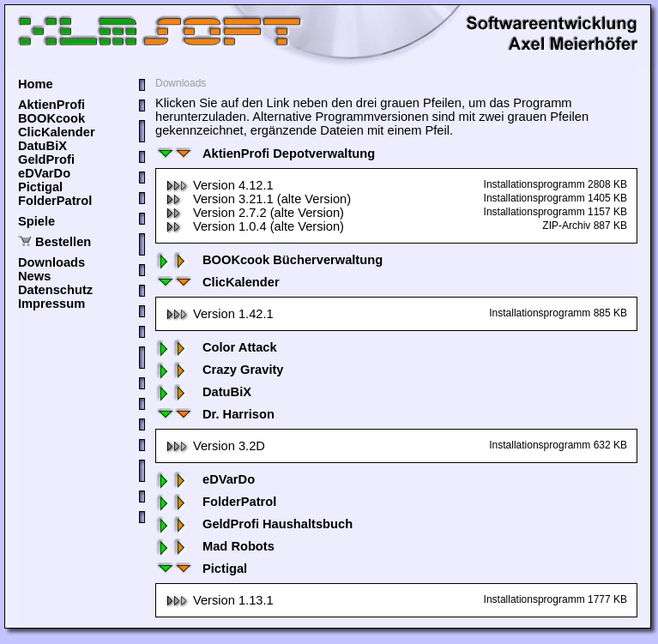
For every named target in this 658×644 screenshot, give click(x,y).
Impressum (51, 304)
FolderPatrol (55, 201)
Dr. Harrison (215, 414)
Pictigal (40, 187)
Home (36, 84)
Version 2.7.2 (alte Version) (255, 213)
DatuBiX (42, 146)
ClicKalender (57, 132)
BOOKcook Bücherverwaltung (269, 260)
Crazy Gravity (220, 370)
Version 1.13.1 (220, 600)
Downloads (51, 262)
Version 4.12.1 (220, 185)
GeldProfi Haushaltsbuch (254, 524)
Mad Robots (215, 546)
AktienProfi (51, 105)
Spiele (36, 221)
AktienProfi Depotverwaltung (265, 153)
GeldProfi (46, 159)
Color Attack (216, 347)
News (34, 276)
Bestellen (63, 242)
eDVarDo (44, 173)
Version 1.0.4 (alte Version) (255, 226)
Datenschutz (55, 290)
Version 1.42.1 (220, 314)
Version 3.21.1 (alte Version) (258, 199)
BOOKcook (51, 118)
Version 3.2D (215, 446)
